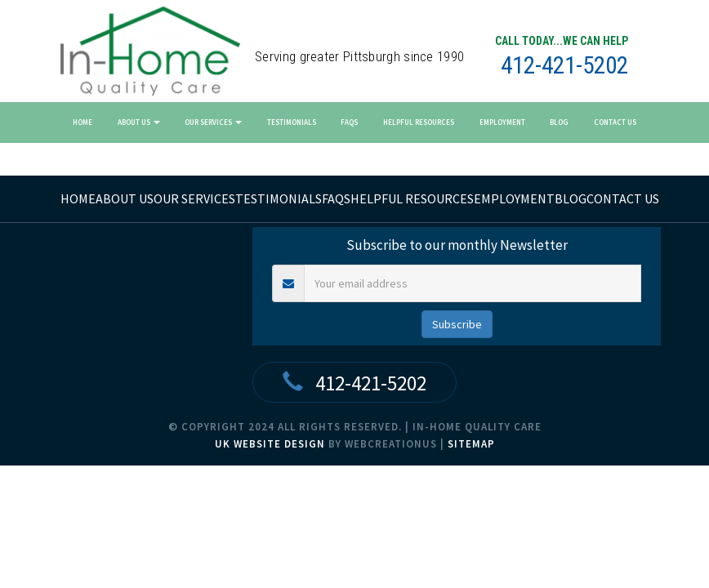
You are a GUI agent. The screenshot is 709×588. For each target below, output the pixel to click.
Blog (559, 122)
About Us (139, 122)
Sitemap (471, 444)
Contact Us (615, 122)
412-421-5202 (564, 65)
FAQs (349, 122)
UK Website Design (270, 444)
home (78, 198)
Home (82, 122)
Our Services (213, 122)
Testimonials (292, 122)
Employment (502, 122)
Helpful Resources (419, 122)
